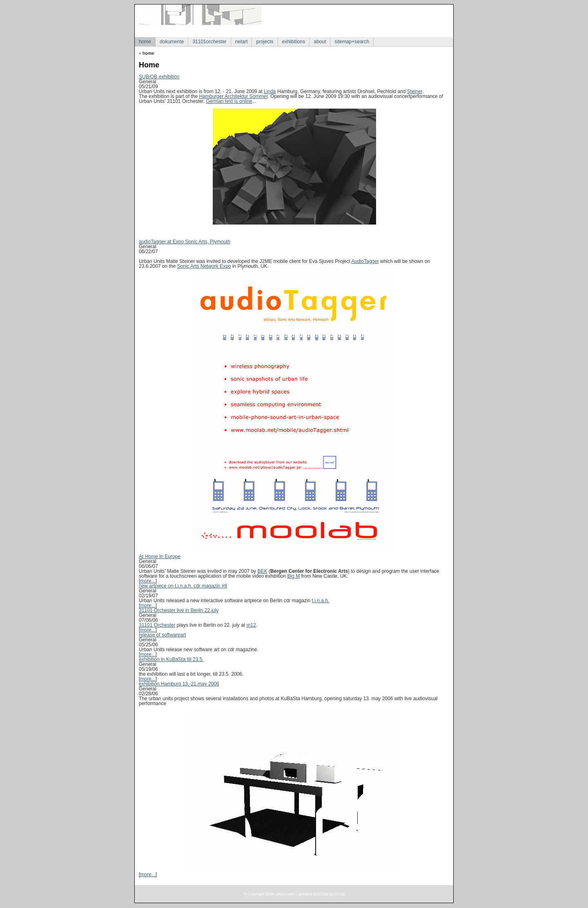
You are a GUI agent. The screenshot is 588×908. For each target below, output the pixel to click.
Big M (294, 576)
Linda (270, 91)
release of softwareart (162, 635)
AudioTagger (365, 261)
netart (242, 42)
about (320, 42)
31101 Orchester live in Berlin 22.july (179, 610)
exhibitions (294, 42)
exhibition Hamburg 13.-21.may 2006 (179, 684)
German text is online (229, 101)
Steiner (415, 91)
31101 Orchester (157, 625)
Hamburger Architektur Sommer (233, 96)
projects (265, 42)
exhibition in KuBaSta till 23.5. (171, 659)
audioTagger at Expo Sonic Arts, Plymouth (185, 242)
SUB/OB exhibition (159, 77)
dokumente (172, 42)
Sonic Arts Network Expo (204, 266)
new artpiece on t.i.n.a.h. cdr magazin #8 (183, 586)
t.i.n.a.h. (321, 601)
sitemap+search (352, 42)
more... (148, 581)
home (145, 42)
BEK (262, 571)
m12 (251, 625)
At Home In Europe (160, 556)
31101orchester (209, 42)
